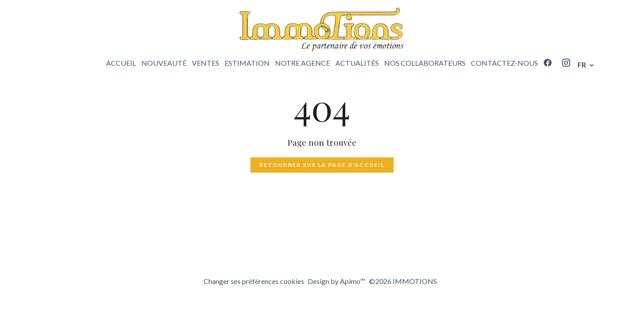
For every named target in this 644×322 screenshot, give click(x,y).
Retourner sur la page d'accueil (322, 165)
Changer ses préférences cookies (254, 281)
